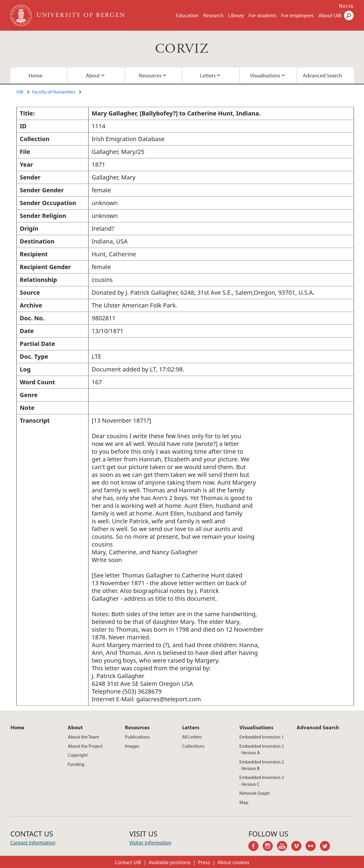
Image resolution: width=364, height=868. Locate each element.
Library (236, 15)
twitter (327, 847)
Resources (150, 75)
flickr (313, 847)
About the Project (85, 746)
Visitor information (150, 843)
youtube (284, 847)
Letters (208, 75)
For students (262, 15)
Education (187, 15)
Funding (76, 764)
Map (244, 802)
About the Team (83, 737)
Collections (193, 746)
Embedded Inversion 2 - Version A (262, 749)
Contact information (33, 843)
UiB (20, 92)
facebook (255, 847)
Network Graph (255, 793)
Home (35, 75)
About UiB (330, 15)
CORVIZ (182, 49)
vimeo (298, 847)
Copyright (78, 755)
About (93, 75)
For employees (297, 15)
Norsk (346, 6)
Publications (137, 737)
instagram (270, 847)
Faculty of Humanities (54, 92)
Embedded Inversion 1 (262, 737)
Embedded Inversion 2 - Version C (262, 780)
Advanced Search (322, 75)
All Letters (192, 737)
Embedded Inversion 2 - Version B (262, 765)
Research (213, 15)
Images (132, 746)
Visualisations (265, 75)
